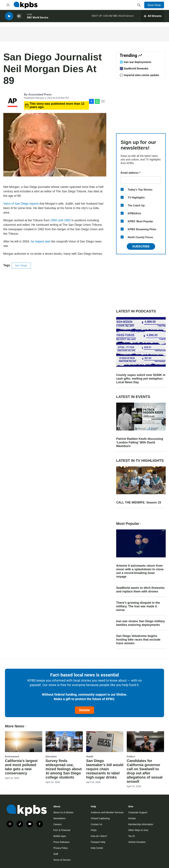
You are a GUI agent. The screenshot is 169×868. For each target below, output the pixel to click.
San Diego (21, 265)
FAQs (94, 830)
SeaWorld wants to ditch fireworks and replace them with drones (140, 590)
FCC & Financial (62, 830)
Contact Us (96, 824)
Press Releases (61, 842)
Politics (131, 757)
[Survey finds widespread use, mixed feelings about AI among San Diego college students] (64, 742)
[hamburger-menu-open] (8, 5)
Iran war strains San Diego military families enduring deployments (141, 623)
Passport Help (98, 842)
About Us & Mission (63, 812)
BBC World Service (38, 18)
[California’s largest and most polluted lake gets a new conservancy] (24, 742)
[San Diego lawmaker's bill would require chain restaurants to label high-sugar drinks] (105, 742)
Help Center (97, 848)
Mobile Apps (60, 836)
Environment (12, 757)
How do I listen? (99, 836)
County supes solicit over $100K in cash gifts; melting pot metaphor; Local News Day (141, 379)
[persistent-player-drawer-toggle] (153, 17)
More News (16, 726)
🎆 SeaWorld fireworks (134, 68)
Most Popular (129, 524)
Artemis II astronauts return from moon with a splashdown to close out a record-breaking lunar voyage (140, 571)
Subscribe (141, 246)
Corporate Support (138, 812)
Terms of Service (62, 860)
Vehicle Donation (137, 842)
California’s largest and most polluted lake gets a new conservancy (21, 767)
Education (51, 757)
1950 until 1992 (60, 220)
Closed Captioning (100, 818)
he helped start (41, 241)
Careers (57, 824)
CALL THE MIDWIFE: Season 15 (139, 502)
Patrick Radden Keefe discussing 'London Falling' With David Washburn (140, 442)
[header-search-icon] (139, 5)
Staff (56, 854)
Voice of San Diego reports (21, 204)
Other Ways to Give (138, 830)
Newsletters (59, 818)
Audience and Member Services (107, 812)
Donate (84, 710)
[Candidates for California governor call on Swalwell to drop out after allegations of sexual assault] (145, 742)
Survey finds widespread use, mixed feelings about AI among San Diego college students (64, 769)
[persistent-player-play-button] (9, 17)
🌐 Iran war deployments (135, 62)
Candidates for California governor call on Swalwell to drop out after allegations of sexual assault (145, 771)
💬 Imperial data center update (139, 75)
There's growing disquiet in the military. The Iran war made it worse (138, 606)
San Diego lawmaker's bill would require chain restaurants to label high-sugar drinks (105, 769)
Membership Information (141, 824)
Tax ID (132, 836)
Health (90, 757)
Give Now (154, 5)
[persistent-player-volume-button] (19, 17)
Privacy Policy (60, 848)
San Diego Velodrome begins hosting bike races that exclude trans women (138, 640)
